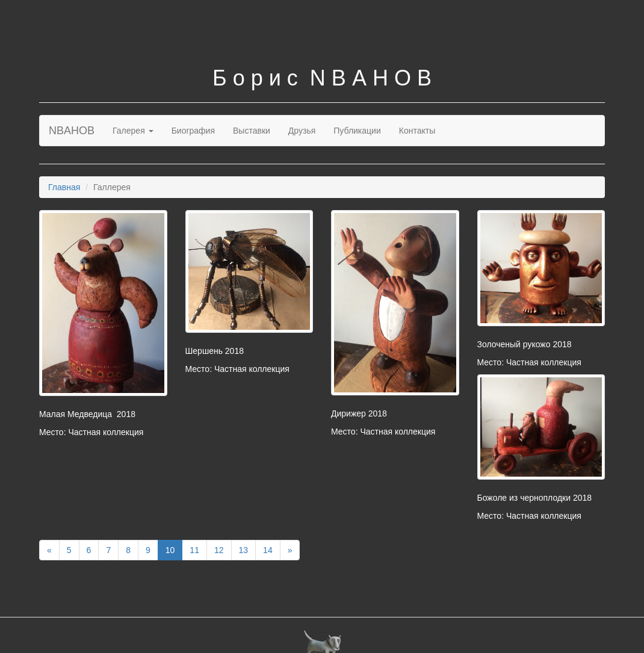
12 (219, 550)
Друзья (302, 131)
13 (244, 550)
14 (268, 550)
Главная (64, 187)
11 (194, 550)
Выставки (252, 131)
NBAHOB (72, 131)
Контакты (417, 131)
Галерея (133, 131)
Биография (193, 131)
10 (170, 550)
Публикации (357, 131)
